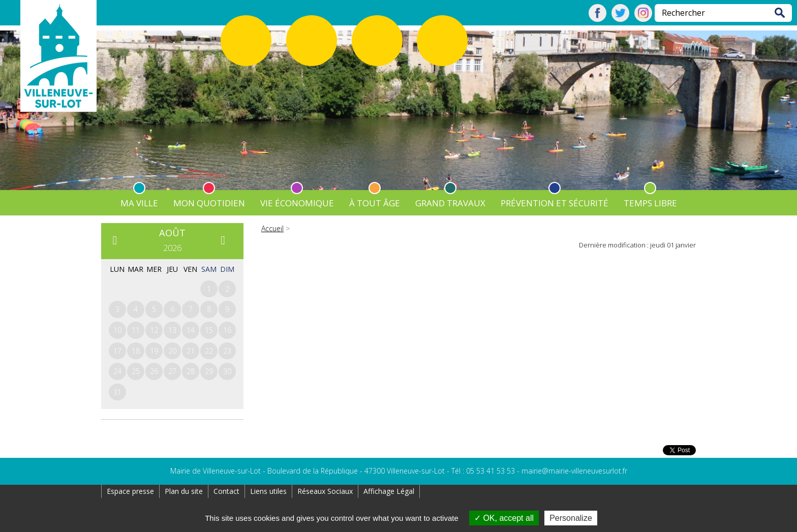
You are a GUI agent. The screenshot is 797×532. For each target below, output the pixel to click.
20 (172, 351)
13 (172, 330)
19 (154, 351)
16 (227, 330)
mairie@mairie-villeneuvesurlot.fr (574, 471)
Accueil (272, 228)
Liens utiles (268, 491)
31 (117, 392)
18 (136, 351)
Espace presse (130, 491)
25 (136, 371)
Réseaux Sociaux (325, 491)
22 (209, 351)
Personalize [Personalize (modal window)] (571, 518)
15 (209, 330)
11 (136, 330)
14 (191, 330)
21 (191, 351)
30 (227, 371)
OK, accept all (504, 518)
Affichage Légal (389, 491)
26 (154, 371)
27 (172, 371)
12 (154, 330)
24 (117, 371)
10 (117, 330)
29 (209, 371)
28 (191, 371)
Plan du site (184, 491)
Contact (226, 491)
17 (117, 351)
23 (227, 351)
